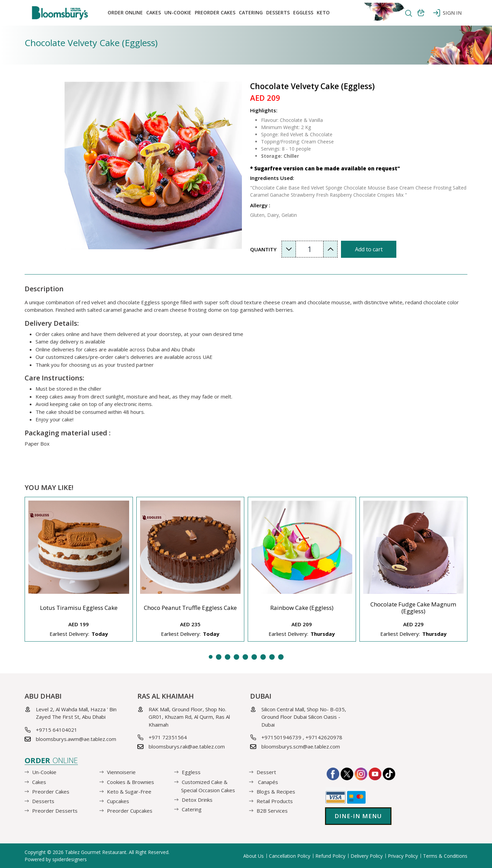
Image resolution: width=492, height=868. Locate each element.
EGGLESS (303, 12)
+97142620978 (324, 737)
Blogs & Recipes (276, 792)
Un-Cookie (178, 12)
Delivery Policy (367, 856)
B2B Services (272, 811)
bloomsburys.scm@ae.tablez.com (301, 746)
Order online (125, 12)
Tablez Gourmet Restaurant (96, 852)
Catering (251, 12)
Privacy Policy (403, 856)
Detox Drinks (197, 800)
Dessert (266, 772)
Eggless (191, 772)
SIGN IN (447, 13)
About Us (254, 856)
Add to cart (369, 249)
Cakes (154, 12)
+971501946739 (281, 737)
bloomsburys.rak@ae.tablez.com (187, 746)
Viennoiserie (121, 772)
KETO (323, 12)
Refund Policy (330, 856)
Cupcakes (118, 801)
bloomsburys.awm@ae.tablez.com (76, 739)
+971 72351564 (168, 737)
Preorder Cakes (215, 12)
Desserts (278, 12)
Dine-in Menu (358, 816)
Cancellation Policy (290, 856)
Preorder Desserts (55, 811)
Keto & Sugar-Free (129, 792)
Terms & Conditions (445, 856)
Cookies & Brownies (131, 782)
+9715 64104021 (57, 730)
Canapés (267, 782)
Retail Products (275, 801)
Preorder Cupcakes (130, 811)
